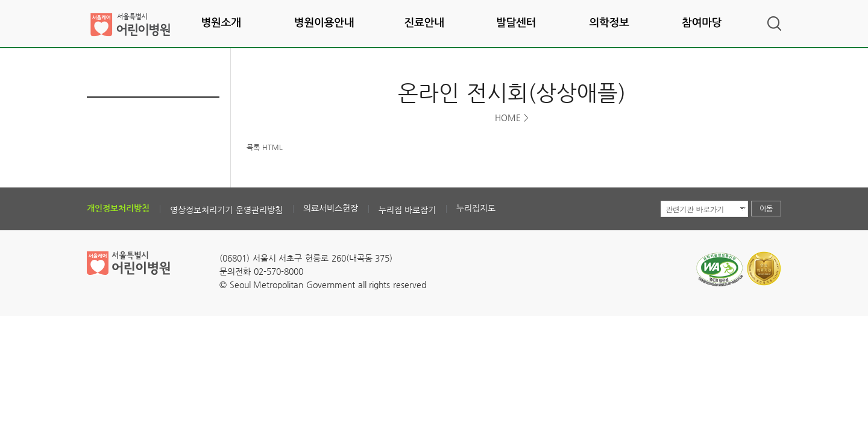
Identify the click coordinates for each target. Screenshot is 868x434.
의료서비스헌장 (331, 208)
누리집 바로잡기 (407, 210)
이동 (766, 209)
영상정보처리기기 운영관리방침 (226, 210)
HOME (508, 118)
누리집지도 (476, 208)
